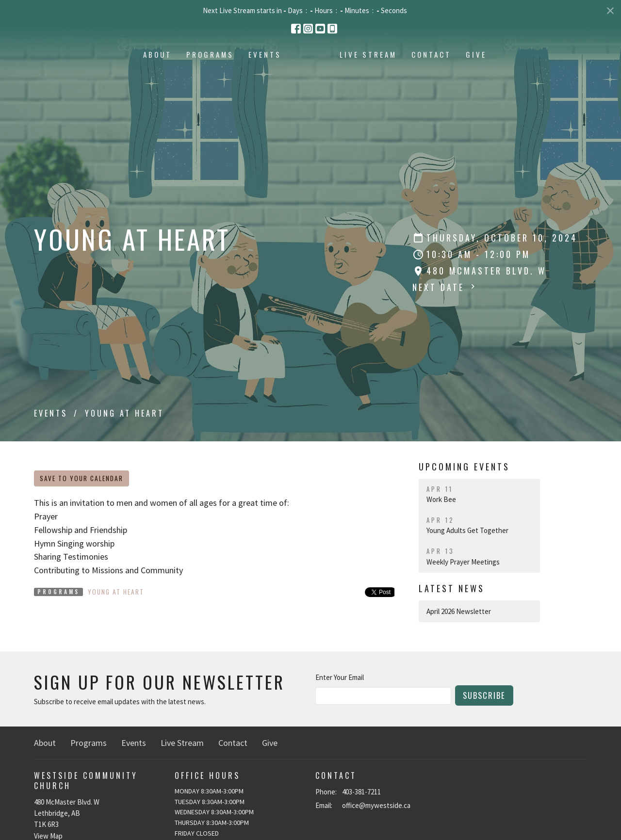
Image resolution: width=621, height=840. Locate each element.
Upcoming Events (464, 467)
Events (202, 77)
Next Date (445, 287)
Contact (494, 77)
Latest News (452, 588)
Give (539, 77)
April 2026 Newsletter (459, 611)
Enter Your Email (340, 677)
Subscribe (484, 695)
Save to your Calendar (82, 478)
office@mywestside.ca (376, 805)
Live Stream (431, 77)
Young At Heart (116, 592)
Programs (147, 77)
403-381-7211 (361, 792)
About (94, 77)
